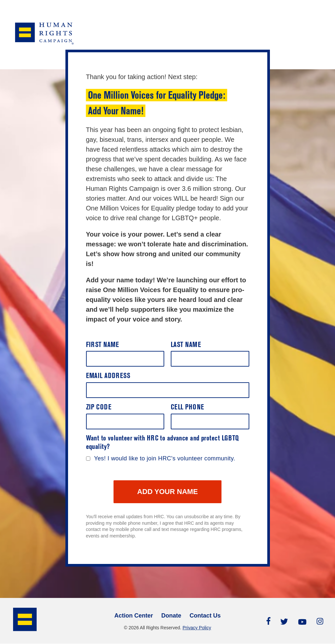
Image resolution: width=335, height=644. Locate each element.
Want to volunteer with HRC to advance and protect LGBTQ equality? (163, 443)
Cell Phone (187, 408)
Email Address (108, 376)
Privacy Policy (197, 628)
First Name (103, 345)
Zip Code (99, 408)
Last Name (186, 345)
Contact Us (205, 616)
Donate (171, 616)
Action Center (133, 616)
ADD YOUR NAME (167, 492)
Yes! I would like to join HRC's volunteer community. (165, 458)
